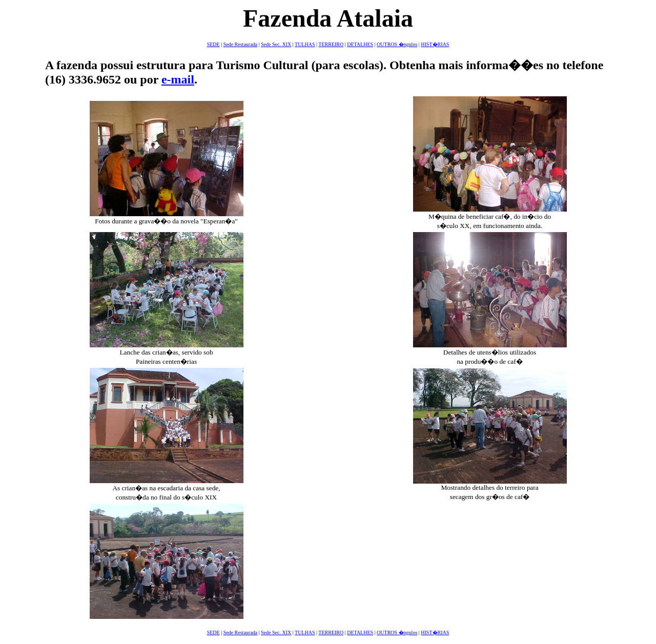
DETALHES (360, 44)
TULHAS (305, 44)
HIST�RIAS (435, 44)
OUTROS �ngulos (397, 44)
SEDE (213, 44)
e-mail (178, 79)
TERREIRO (331, 44)
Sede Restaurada (240, 44)
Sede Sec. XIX (276, 44)
